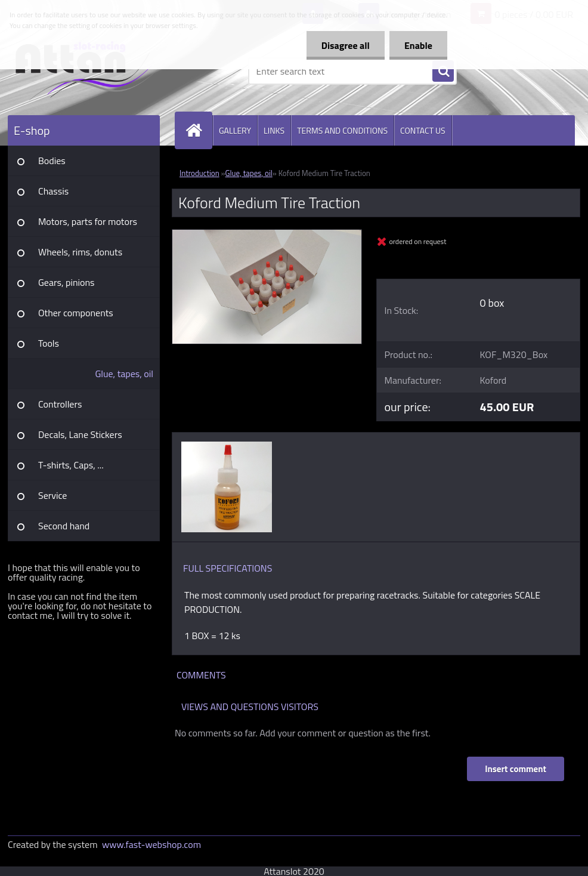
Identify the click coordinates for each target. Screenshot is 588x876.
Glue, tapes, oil (124, 374)
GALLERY (235, 130)
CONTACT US (423, 130)
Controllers (60, 404)
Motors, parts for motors (88, 221)
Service (52, 495)
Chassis (53, 191)
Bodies (52, 161)
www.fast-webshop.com (151, 844)
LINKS (274, 130)
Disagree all (346, 45)
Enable (418, 45)
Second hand (64, 526)
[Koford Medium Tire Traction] (267, 235)
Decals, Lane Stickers (80, 434)
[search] (443, 72)
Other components (76, 313)
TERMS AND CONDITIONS (342, 130)
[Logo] (90, 71)
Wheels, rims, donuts (80, 252)
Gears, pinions (66, 282)
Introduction (199, 173)
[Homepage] (199, 130)
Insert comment (516, 769)
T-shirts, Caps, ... (71, 465)
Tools (49, 343)
